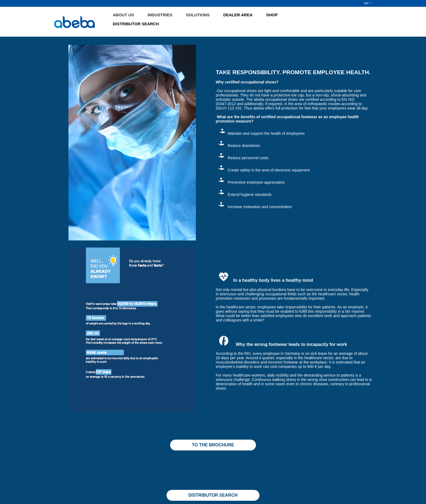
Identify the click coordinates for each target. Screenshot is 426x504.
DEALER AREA (238, 15)
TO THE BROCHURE (213, 445)
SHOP (272, 15)
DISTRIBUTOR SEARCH (136, 24)
